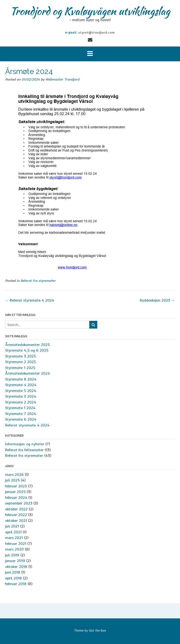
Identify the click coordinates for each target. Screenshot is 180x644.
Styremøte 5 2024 (21, 391)
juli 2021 (12, 526)
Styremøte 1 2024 (20, 408)
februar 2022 (16, 515)
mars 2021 (14, 538)
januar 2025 (15, 492)
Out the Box (97, 630)
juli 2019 (12, 555)
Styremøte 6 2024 (21, 419)
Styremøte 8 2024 (21, 379)
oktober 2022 (16, 509)
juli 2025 (12, 480)
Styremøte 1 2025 (20, 368)
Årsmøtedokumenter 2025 (27, 345)
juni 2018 (13, 572)
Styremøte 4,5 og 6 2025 (27, 350)
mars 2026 (14, 475)
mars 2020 (14, 549)
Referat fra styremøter (38, 281)
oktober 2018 (16, 567)
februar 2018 (16, 584)
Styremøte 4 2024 (21, 385)
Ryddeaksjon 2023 (157, 300)
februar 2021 (16, 544)
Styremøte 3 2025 (21, 356)
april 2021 (13, 532)
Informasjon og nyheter (25, 444)
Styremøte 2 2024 (21, 402)
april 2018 (13, 578)
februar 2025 (16, 486)
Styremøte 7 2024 (21, 414)
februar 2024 (16, 498)
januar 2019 (15, 561)
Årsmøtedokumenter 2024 (28, 373)
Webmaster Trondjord (62, 79)
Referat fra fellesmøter (24, 450)
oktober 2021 (16, 521)
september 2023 (19, 503)
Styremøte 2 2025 (21, 362)
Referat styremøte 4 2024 (30, 300)
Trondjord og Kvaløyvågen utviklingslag (90, 11)
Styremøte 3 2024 (21, 396)
